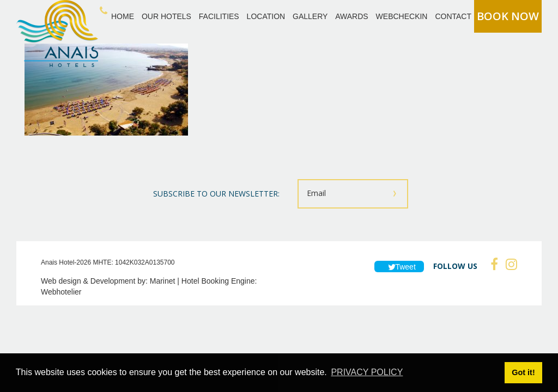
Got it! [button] (523, 372)
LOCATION (266, 16)
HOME (123, 16)
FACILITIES (219, 16)
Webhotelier (61, 292)
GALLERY (310, 16)
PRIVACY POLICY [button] (367, 372)
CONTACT (453, 16)
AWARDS (351, 16)
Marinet (163, 281)
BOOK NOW (508, 16)
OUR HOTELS (166, 16)
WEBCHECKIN (402, 16)
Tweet (399, 267)
